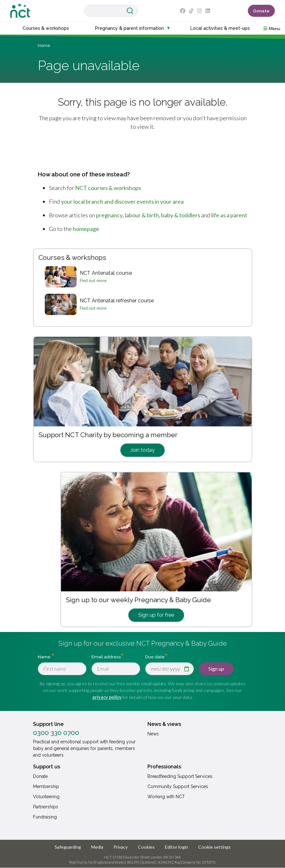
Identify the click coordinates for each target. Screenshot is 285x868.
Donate (261, 11)
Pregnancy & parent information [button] (129, 28)
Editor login (176, 847)
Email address (106, 656)
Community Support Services (178, 786)
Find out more (93, 280)
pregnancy (109, 215)
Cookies (146, 847)
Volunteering (46, 797)
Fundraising (45, 817)
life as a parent (229, 215)
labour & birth (142, 215)
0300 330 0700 (56, 733)
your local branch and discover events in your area (122, 201)
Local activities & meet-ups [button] (220, 28)
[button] (272, 28)
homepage (86, 229)
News (153, 734)
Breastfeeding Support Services (180, 776)
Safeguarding (68, 847)
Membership (46, 786)
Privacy (121, 847)
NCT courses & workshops (108, 188)
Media (97, 847)
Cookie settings (214, 847)
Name (45, 656)
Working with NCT (166, 797)
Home (44, 46)
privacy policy (107, 697)
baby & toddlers (181, 215)
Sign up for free (156, 615)
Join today (142, 450)
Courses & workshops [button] (46, 28)
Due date (155, 656)
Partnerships (46, 807)
